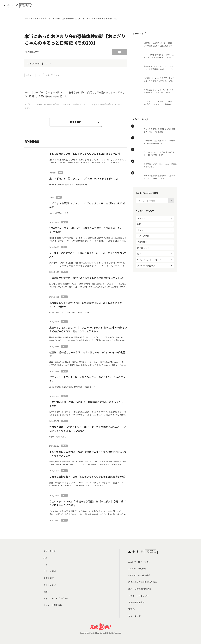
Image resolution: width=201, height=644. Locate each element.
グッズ (140, 230)
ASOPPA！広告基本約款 (139, 575)
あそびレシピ (143, 248)
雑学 (139, 254)
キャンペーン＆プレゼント (149, 260)
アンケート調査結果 (146, 266)
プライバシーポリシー (139, 596)
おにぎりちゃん (53, 75)
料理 (139, 224)
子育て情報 (142, 242)
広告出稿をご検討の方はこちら (143, 582)
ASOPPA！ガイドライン (139, 562)
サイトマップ (134, 616)
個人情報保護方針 (136, 602)
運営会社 (132, 609)
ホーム (27, 18)
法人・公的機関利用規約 (140, 589)
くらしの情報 (33, 63)
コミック (29, 75)
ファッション (143, 218)
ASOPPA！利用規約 (137, 568)
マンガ (48, 63)
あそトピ (36, 18)
